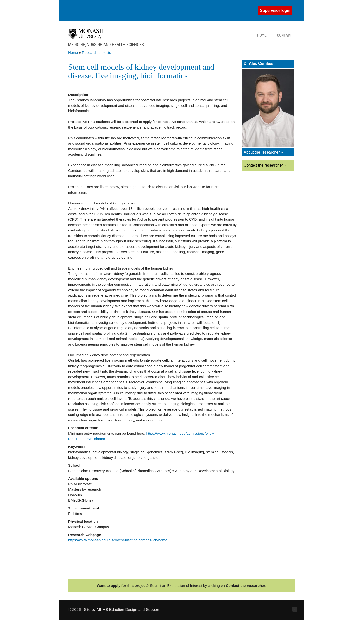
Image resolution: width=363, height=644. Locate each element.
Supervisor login (275, 10)
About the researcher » (263, 152)
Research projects (97, 52)
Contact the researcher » (265, 165)
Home (262, 35)
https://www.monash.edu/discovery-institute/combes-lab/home (118, 540)
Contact (285, 35)
